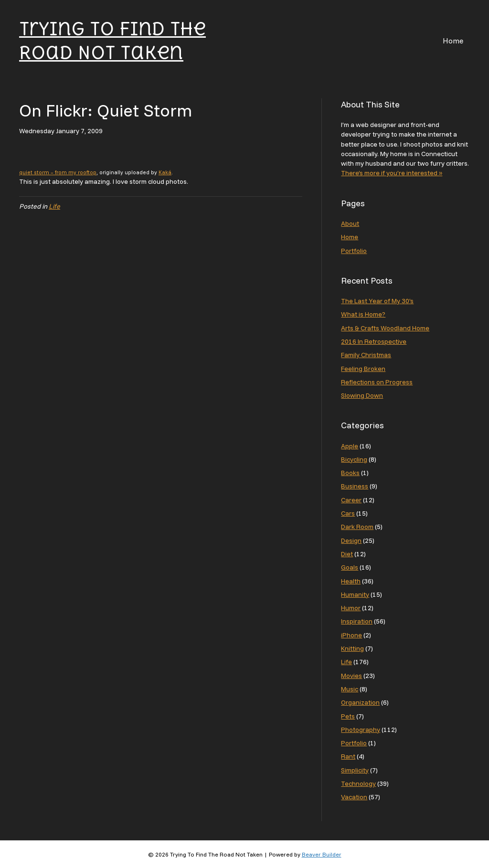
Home (453, 41)
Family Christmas (366, 355)
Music (350, 689)
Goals (350, 567)
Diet (347, 554)
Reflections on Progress (377, 382)
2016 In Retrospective (374, 341)
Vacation (354, 797)
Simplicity (355, 770)
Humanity (355, 594)
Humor (351, 608)
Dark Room (357, 527)
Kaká (165, 172)
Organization (360, 702)
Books (350, 473)
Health (351, 581)
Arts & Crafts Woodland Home (385, 328)
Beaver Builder (322, 854)
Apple (350, 446)
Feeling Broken (363, 369)
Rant (348, 756)
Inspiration (357, 621)
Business (355, 486)
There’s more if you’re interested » (392, 173)
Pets (348, 716)
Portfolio (354, 251)
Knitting (352, 648)
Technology (358, 783)
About (350, 223)
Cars (348, 513)
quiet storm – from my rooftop (58, 172)
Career (351, 500)
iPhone (351, 635)
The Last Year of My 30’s (377, 301)
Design (351, 540)
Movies (351, 676)
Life (54, 206)
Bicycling (354, 459)
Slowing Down (362, 395)
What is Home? (363, 314)
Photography (361, 730)
